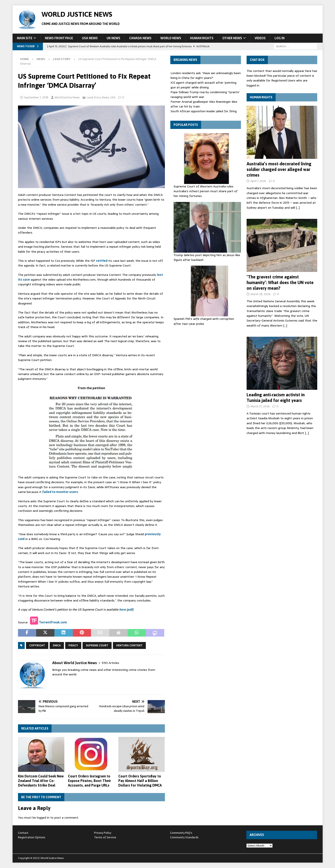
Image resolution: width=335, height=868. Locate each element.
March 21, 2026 (260, 406)
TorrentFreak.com (53, 622)
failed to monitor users (60, 492)
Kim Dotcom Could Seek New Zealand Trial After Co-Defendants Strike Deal (41, 781)
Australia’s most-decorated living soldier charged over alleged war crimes (279, 169)
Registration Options (32, 837)
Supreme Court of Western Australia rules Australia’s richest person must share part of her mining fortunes (206, 191)
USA (113, 97)
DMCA (57, 645)
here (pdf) (126, 610)
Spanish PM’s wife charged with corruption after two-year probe (204, 321)
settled (102, 261)
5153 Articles (110, 663)
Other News (232, 38)
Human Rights (202, 38)
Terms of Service (105, 837)
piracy (73, 645)
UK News (113, 38)
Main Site (25, 38)
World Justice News (67, 97)
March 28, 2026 (260, 294)
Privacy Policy (103, 833)
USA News (90, 38)
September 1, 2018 (36, 97)
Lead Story (94, 97)
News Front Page (59, 38)
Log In (280, 38)
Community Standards (184, 837)
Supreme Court (97, 645)
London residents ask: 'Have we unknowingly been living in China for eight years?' (206, 75)
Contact (23, 833)
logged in (43, 818)
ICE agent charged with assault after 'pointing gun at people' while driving (203, 85)
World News (171, 38)
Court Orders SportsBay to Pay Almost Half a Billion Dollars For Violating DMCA (140, 781)
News (41, 59)
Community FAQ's (181, 833)
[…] (298, 208)
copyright (37, 645)
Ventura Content (129, 645)
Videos (260, 38)
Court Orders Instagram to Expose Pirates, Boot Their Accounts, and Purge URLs (89, 781)
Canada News (140, 38)
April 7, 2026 (258, 181)
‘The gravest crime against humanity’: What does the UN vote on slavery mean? (280, 282)
